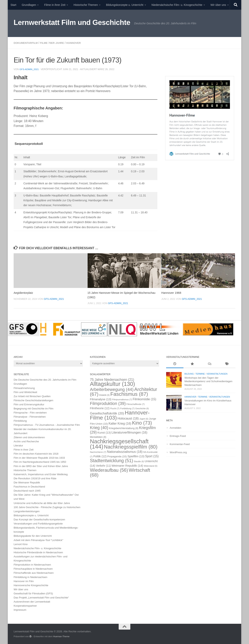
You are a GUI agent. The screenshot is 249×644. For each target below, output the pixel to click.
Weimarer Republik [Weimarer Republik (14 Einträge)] (127, 465)
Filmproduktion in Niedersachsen (32, 564)
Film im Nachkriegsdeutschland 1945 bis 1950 (40, 462)
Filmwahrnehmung (24, 388)
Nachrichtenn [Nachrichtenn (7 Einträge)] (98, 452)
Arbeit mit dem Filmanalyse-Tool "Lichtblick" (38, 540)
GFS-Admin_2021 (29, 69)
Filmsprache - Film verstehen (30, 412)
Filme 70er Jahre (55, 43)
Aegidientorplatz (24, 293)
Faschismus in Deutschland (29, 486)
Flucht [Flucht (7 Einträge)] (115, 408)
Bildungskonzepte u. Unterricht (125, 5)
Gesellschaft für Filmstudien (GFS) (33, 593)
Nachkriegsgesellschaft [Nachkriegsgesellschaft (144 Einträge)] (119, 444)
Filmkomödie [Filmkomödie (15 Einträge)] (144, 399)
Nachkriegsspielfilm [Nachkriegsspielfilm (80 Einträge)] (131, 447)
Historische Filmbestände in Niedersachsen (38, 552)
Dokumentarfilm (27, 43)
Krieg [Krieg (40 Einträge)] (99, 428)
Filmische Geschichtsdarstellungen (33, 400)
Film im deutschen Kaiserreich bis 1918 (36, 454)
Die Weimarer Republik (27, 482)
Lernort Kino (21, 544)
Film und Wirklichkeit (25, 392)
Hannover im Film (24, 581)
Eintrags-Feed (178, 436)
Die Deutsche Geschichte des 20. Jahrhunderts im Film (45, 380)
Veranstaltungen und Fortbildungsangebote (38, 523)
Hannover (78, 43)
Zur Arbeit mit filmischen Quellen (32, 396)
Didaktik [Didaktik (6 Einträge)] (104, 395)
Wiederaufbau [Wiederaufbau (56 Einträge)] (109, 470)
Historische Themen (86, 5)
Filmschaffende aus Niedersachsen (34, 573)
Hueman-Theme (61, 636)
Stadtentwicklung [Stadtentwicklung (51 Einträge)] (111, 460)
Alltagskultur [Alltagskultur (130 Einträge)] (112, 384)
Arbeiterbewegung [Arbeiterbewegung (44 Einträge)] (112, 389)
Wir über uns (218, 5)
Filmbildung (20, 421)
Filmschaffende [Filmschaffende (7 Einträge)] (136, 404)
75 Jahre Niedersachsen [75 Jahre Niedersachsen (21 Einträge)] (112, 379)
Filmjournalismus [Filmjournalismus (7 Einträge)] (122, 399)
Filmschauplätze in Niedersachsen (33, 569)
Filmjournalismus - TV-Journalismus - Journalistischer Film (47, 425)
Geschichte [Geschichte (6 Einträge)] (142, 408)
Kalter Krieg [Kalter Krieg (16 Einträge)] (120, 423)
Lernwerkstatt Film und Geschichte (72, 22)
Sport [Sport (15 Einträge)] (152, 456)
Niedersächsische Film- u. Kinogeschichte (177, 5)
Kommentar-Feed (180, 444)
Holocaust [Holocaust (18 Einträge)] (128, 418)
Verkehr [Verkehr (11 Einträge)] (103, 465)
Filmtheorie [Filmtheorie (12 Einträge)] (100, 408)
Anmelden (175, 428)
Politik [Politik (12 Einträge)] (100, 456)
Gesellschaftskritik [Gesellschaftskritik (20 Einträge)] (107, 413)
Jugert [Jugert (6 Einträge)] (144, 419)
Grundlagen (29, 5)
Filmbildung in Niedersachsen (30, 577)
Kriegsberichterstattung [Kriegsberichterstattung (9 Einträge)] (124, 428)
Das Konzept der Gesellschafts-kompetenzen (39, 519)
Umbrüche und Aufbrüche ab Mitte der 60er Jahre (42, 503)
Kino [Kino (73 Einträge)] (142, 423)
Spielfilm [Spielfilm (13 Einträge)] (136, 456)
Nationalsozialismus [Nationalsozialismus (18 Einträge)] (125, 452)
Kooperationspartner (25, 606)
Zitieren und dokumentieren (29, 437)
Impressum (20, 610)
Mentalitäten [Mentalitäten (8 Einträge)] (98, 437)
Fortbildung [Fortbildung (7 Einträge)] (127, 408)
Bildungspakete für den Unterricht (33, 536)
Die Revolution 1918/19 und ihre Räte (35, 478)
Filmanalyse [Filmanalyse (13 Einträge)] (101, 399)
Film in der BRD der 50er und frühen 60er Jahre (41, 466)
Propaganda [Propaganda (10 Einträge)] (117, 456)
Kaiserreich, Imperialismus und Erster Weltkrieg (41, 474)
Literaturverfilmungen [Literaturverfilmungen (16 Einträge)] (129, 432)
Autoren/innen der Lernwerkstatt (32, 601)
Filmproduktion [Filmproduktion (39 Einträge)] (108, 403)
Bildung (189, 374)
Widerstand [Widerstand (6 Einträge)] (151, 466)
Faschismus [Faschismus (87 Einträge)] (129, 394)
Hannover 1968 (171, 293)
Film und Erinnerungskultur (29, 404)
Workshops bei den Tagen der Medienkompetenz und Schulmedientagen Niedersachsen (208, 381)
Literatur (18, 445)
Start (13, 5)
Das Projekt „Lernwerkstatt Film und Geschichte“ (41, 597)
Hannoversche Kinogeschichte (31, 585)
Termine (200, 374)
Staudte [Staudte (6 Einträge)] (139, 461)
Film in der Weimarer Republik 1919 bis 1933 (39, 458)
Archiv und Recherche (26, 441)
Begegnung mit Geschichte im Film (34, 408)
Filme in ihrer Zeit (55, 5)
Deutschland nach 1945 (27, 490)
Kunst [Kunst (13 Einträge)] (104, 432)
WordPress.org (178, 452)
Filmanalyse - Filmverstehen (30, 417)
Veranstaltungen (217, 374)
